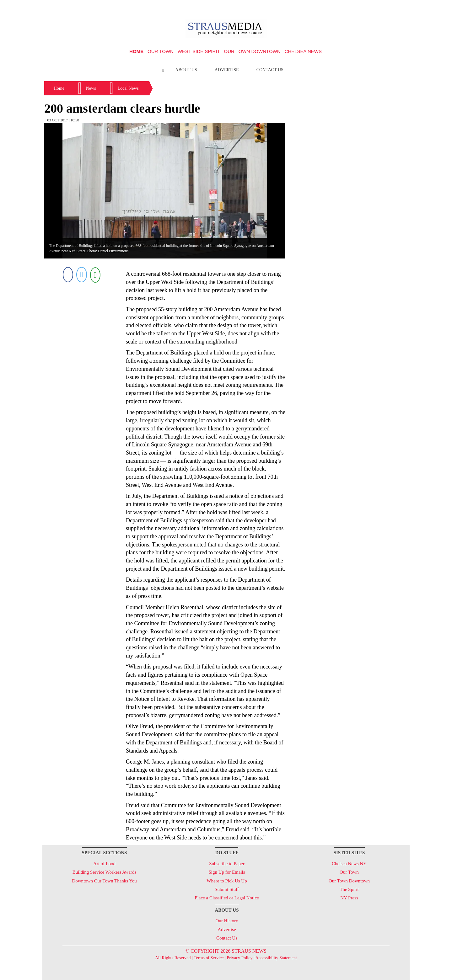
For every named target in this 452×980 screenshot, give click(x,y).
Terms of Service (209, 958)
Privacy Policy (239, 958)
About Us (186, 70)
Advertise (227, 70)
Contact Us (270, 70)
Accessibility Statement (276, 958)
